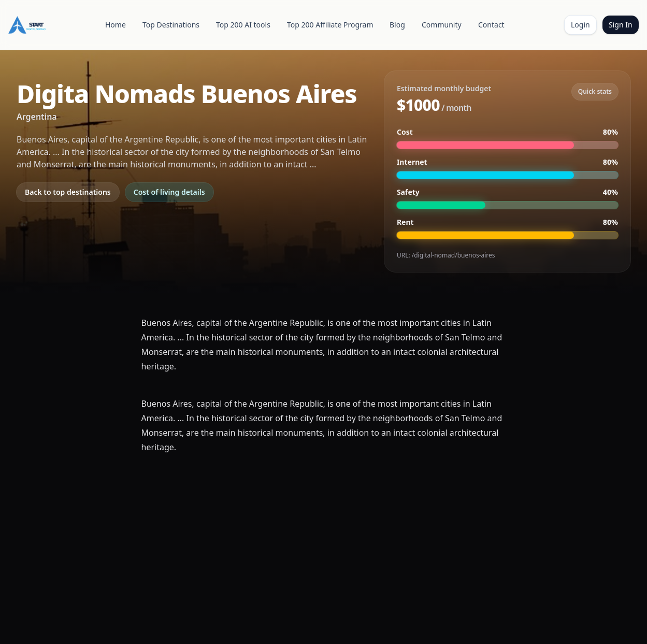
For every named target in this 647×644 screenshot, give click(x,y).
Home (116, 25)
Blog (397, 25)
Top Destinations (171, 25)
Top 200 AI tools (243, 25)
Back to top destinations (68, 192)
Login (580, 25)
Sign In (621, 25)
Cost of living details (169, 192)
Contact (491, 25)
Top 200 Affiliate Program (330, 25)
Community (442, 25)
